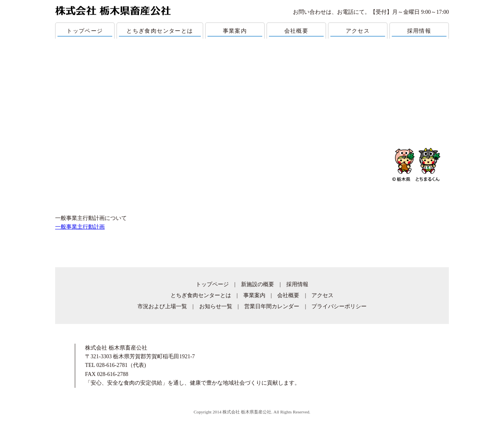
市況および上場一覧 (162, 306)
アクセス (358, 31)
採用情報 (419, 31)
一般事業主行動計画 (80, 227)
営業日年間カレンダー (272, 306)
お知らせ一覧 (216, 306)
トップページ (85, 31)
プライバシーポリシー (339, 306)
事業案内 (235, 31)
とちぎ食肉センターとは (160, 31)
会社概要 (296, 31)
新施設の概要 (258, 284)
